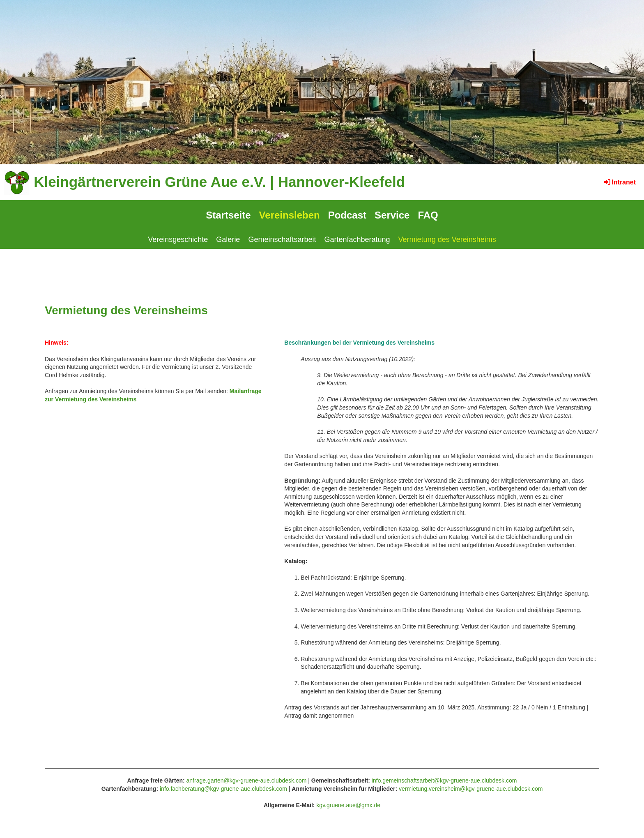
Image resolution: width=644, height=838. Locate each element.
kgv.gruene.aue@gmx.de (348, 805)
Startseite (228, 215)
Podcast (347, 215)
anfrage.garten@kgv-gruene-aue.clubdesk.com (247, 780)
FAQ (428, 215)
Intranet (619, 182)
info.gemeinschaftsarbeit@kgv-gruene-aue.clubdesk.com (444, 780)
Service (392, 215)
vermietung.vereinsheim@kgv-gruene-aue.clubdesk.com (471, 789)
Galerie (228, 239)
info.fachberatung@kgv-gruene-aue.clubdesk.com (223, 789)
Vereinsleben (290, 215)
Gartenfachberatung (357, 239)
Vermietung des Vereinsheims (447, 239)
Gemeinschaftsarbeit (282, 239)
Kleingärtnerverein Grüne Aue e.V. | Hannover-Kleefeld (219, 182)
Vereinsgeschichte (178, 239)
